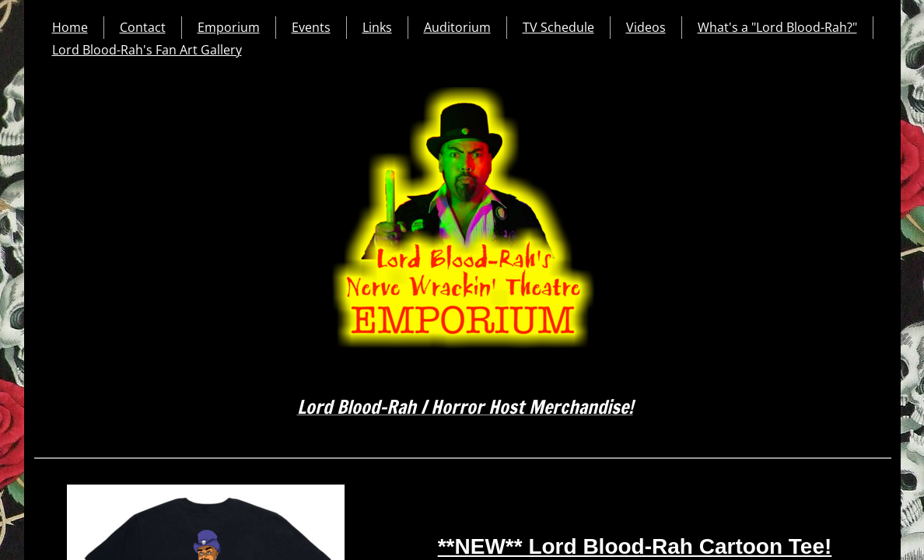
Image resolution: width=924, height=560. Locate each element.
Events (311, 27)
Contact (143, 27)
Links (377, 27)
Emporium (229, 27)
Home (70, 27)
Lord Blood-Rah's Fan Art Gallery (147, 50)
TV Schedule (558, 27)
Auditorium (457, 27)
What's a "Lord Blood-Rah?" (777, 27)
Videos (646, 27)
